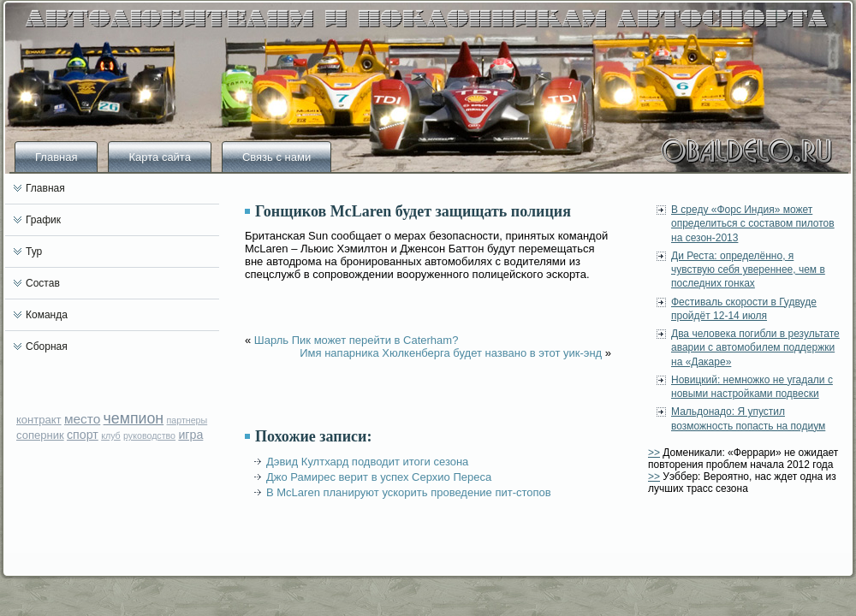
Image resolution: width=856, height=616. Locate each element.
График (43, 220)
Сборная (47, 346)
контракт (39, 420)
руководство (149, 435)
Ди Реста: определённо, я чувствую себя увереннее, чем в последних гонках (748, 270)
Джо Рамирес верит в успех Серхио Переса (379, 477)
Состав (43, 283)
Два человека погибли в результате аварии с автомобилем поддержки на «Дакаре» (755, 348)
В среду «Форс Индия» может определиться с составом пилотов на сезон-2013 (753, 224)
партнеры (187, 420)
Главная (56, 157)
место (82, 419)
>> (654, 453)
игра (190, 435)
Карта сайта (159, 157)
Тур (34, 252)
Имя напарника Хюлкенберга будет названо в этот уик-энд (451, 353)
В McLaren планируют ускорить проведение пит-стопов (409, 492)
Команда (47, 315)
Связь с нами (276, 157)
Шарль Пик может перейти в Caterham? (357, 340)
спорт (83, 435)
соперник (40, 435)
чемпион (134, 418)
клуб (111, 435)
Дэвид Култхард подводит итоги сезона (367, 462)
